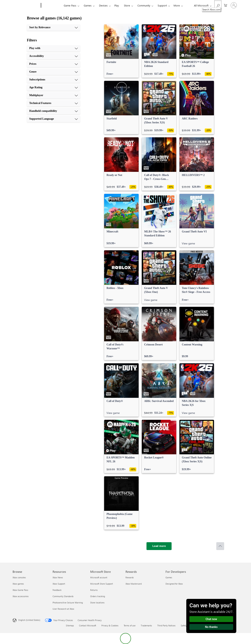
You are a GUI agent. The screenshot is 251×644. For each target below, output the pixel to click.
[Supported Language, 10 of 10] (54, 119)
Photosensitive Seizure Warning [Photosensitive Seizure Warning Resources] (68, 603)
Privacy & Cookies (110, 625)
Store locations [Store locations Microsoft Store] (97, 603)
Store (127, 5)
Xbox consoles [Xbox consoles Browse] (19, 577)
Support (162, 5)
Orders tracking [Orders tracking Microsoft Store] (98, 596)
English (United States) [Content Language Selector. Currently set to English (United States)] (29, 620)
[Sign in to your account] (234, 5)
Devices (103, 5)
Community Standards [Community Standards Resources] (63, 596)
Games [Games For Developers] (169, 577)
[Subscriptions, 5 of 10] (54, 80)
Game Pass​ (70, 5)
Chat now (211, 619)
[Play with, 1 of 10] (54, 48)
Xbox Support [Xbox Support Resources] (59, 584)
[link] (121, 51)
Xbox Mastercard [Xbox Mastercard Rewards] (134, 584)
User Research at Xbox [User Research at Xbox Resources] (63, 609)
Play (117, 5)
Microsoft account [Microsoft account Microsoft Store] (99, 577)
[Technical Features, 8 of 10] (54, 103)
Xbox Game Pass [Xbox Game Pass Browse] (20, 590)
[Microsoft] (26, 5)
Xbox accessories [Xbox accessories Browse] (21, 596)
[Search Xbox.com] (218, 5)
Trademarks (146, 625)
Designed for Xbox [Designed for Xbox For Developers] (174, 584)
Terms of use (130, 625)
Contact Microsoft (88, 625)
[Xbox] (52, 5)
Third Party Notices (166, 625)
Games (88, 5)
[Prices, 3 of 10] (54, 64)
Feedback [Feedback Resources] (57, 590)
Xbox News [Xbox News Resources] (58, 577)
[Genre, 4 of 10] (54, 72)
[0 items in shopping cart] (226, 5)
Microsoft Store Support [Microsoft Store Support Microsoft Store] (102, 584)
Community (144, 5)
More (177, 5)
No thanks (211, 627)
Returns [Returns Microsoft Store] (94, 590)
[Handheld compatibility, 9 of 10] (54, 111)
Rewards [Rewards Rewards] (130, 577)
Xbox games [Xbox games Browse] (18, 584)
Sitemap (70, 625)
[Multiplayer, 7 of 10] (54, 95)
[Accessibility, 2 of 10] (54, 56)
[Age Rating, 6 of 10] (54, 87)
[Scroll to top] (220, 546)
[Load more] (159, 546)
